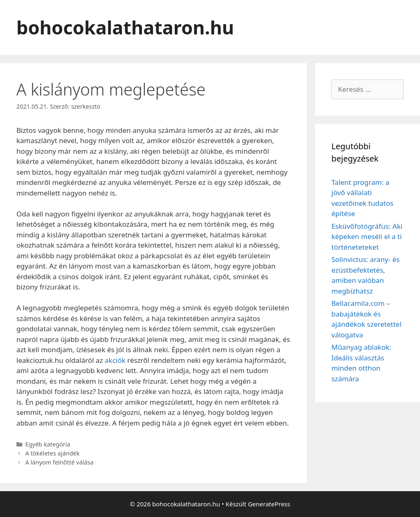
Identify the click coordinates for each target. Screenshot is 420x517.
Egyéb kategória (48, 444)
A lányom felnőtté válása (59, 462)
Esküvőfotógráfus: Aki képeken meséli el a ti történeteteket (367, 237)
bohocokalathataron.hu (125, 27)
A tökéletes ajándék (52, 453)
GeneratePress (269, 504)
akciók (115, 360)
